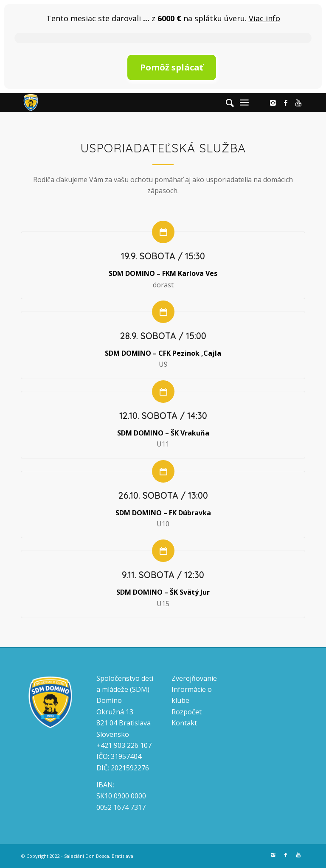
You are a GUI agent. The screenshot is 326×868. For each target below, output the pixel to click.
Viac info (264, 18)
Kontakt (184, 723)
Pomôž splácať (172, 67)
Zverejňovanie (194, 678)
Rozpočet (187, 712)
